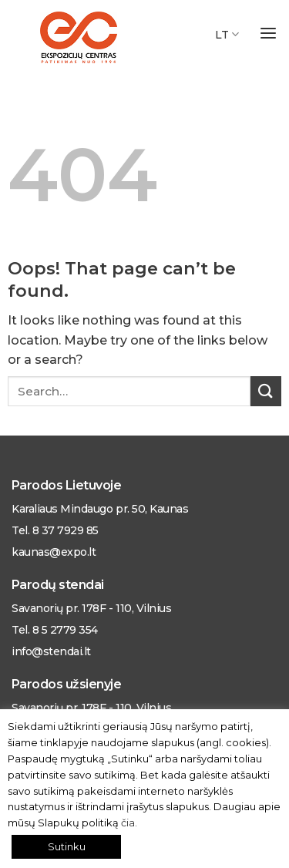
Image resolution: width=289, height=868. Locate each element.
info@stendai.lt (51, 651)
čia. (129, 823)
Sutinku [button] (67, 846)
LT (227, 34)
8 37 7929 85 (64, 530)
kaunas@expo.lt (54, 552)
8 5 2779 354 (65, 630)
